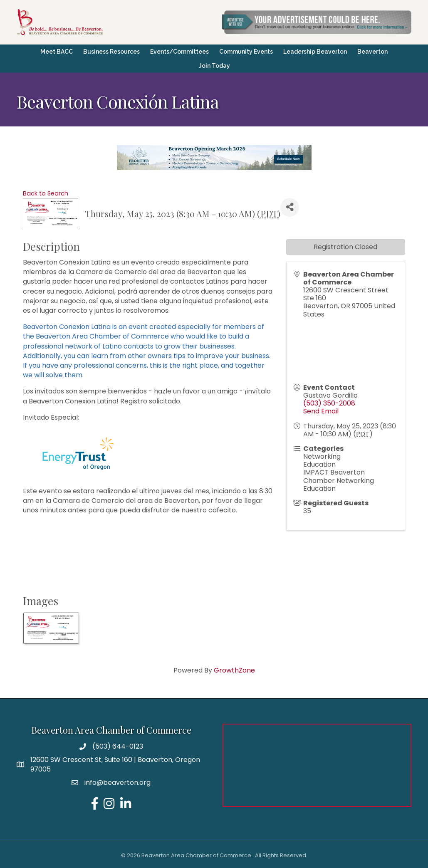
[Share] (290, 207)
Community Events (246, 52)
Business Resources (111, 52)
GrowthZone (234, 670)
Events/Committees (179, 52)
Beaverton (372, 52)
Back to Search (46, 193)
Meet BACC (57, 52)
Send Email (321, 411)
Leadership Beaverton (315, 52)
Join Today (214, 66)
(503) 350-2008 (329, 403)
